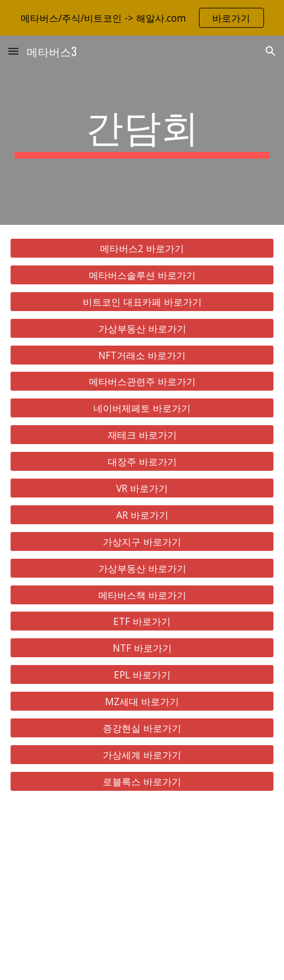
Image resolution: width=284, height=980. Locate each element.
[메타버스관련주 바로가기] (142, 381)
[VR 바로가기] (142, 488)
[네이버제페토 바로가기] (142, 408)
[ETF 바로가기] (142, 621)
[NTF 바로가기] (142, 648)
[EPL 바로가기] (142, 675)
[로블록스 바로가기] (142, 781)
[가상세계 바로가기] (142, 755)
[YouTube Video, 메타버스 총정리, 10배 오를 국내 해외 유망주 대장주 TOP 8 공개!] (142, 892)
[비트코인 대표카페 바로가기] (142, 301)
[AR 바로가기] (142, 515)
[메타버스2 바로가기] (142, 248)
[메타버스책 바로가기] (142, 595)
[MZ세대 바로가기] (142, 701)
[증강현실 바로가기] (142, 728)
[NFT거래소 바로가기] (142, 355)
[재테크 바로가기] (142, 435)
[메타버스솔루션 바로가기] (142, 275)
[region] (142, 18)
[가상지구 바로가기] (142, 541)
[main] (142, 130)
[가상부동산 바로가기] (142, 328)
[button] (13, 51)
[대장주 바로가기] (142, 462)
